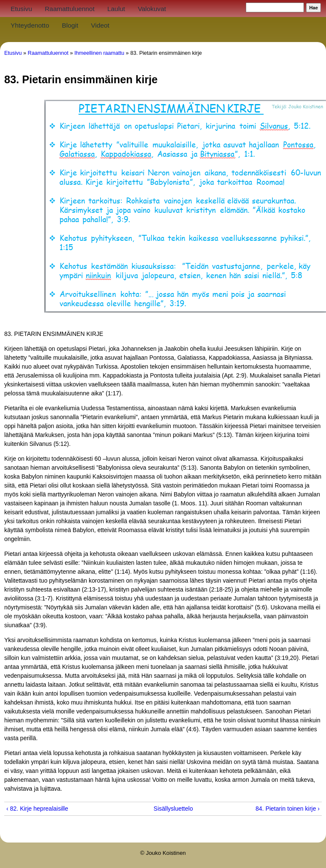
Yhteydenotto (30, 25)
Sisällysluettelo (160, 809)
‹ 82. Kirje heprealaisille (37, 809)
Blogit (70, 25)
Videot (100, 25)
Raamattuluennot (69, 9)
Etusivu (21, 9)
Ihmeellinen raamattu (99, 53)
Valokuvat (152, 9)
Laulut (116, 9)
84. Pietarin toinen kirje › (288, 809)
